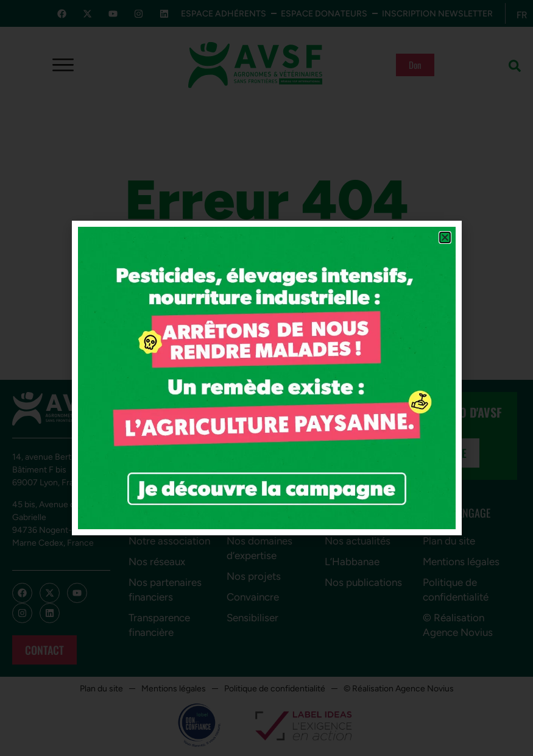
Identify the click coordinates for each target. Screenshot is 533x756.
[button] (445, 237)
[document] (266, 378)
